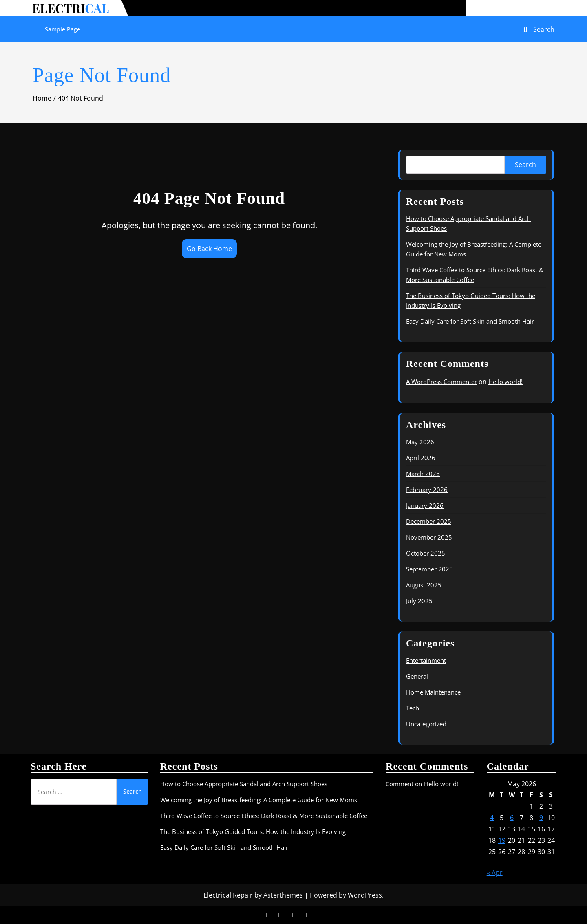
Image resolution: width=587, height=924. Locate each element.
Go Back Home (209, 249)
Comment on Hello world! (422, 784)
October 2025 (426, 553)
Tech (413, 708)
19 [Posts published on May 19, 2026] (502, 840)
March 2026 (423, 474)
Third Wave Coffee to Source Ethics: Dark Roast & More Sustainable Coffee (264, 816)
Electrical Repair (228, 895)
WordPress (365, 895)
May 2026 (420, 442)
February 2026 (427, 490)
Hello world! (505, 382)
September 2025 (429, 569)
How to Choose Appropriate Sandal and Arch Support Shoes (244, 784)
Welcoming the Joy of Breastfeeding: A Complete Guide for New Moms (259, 800)
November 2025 (429, 537)
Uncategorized (426, 724)
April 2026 (421, 458)
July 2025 (419, 601)
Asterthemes (283, 895)
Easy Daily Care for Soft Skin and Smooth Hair (470, 321)
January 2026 (425, 505)
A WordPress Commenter (441, 382)
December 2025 (429, 521)
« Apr (495, 873)
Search (525, 165)
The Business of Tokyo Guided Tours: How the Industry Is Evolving (253, 831)
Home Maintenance (433, 692)
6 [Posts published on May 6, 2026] (512, 818)
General (417, 676)
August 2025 (424, 585)
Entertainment (426, 660)
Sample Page (63, 29)
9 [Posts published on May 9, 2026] (541, 818)
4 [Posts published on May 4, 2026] (492, 818)
